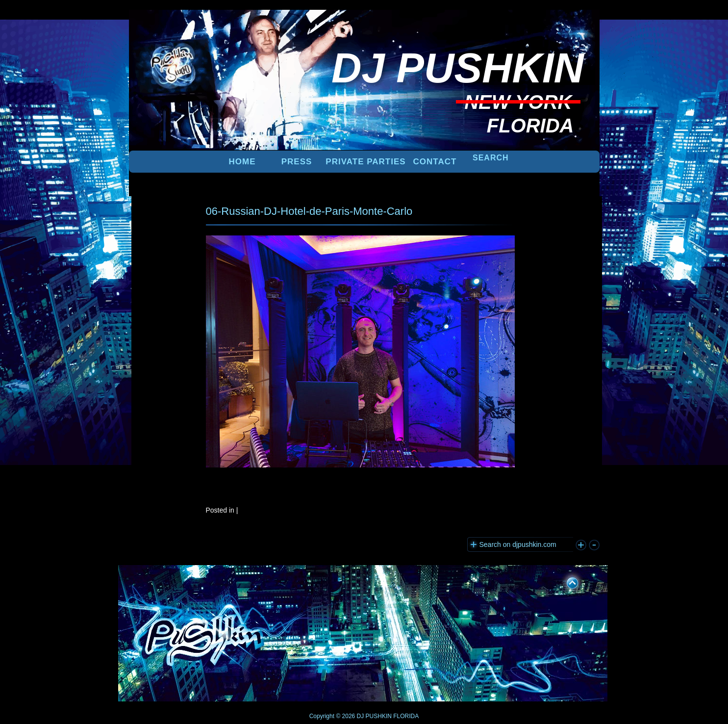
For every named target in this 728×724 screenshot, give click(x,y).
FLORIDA (406, 716)
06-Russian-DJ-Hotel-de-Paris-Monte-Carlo (309, 211)
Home (242, 162)
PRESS (297, 162)
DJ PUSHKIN (373, 716)
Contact (435, 162)
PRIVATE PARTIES (365, 162)
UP (566, 581)
